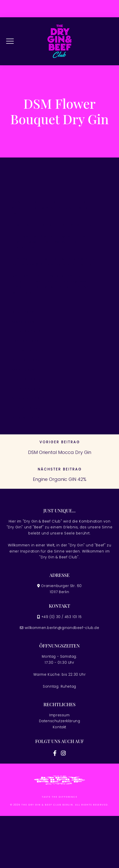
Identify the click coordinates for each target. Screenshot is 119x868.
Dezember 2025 (28, 350)
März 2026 (23, 322)
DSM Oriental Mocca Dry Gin (60, 452)
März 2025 (23, 370)
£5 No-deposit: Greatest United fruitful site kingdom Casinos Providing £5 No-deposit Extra (51, 208)
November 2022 (29, 417)
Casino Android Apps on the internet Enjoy (52, 225)
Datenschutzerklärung (60, 721)
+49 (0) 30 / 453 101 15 (62, 617)
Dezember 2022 (28, 408)
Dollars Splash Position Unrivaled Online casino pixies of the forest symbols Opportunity (49, 242)
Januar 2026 (26, 341)
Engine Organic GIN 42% (60, 479)
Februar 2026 (27, 331)
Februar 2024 (27, 389)
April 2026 (23, 312)
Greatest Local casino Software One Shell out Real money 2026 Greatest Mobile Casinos (55, 262)
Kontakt (59, 727)
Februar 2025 (27, 379)
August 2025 (26, 360)
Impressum (59, 715)
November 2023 (29, 398)
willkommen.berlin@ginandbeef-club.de (62, 628)
